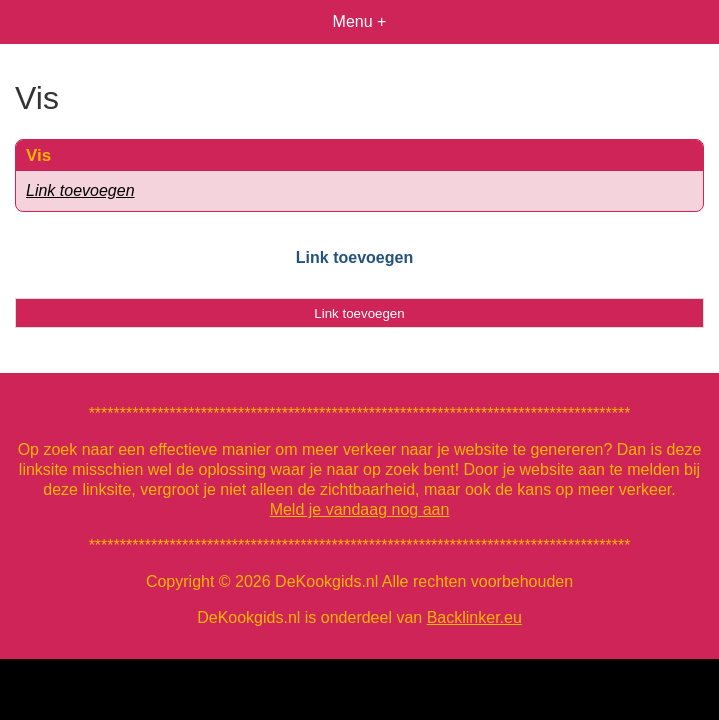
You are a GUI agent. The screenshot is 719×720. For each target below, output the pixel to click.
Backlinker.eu (474, 617)
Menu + (360, 21)
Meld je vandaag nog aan (360, 509)
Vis (38, 155)
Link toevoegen (80, 190)
